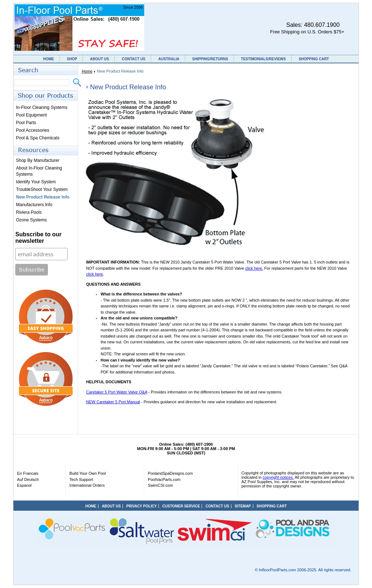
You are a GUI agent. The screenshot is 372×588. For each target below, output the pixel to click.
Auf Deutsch (28, 479)
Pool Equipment (31, 115)
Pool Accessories (33, 130)
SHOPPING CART (314, 59)
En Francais (28, 473)
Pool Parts (26, 123)
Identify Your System (36, 182)
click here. (254, 268)
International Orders (87, 485)
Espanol (24, 485)
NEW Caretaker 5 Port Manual (113, 402)
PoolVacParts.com (164, 479)
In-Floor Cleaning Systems (42, 107)
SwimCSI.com (160, 485)
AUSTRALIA (169, 59)
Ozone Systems (31, 220)
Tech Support (81, 479)
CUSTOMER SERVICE (181, 506)
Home (87, 71)
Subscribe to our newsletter (38, 238)
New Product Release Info (43, 197)
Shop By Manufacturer (38, 160)
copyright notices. (278, 477)
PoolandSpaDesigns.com (170, 473)
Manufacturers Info (34, 205)
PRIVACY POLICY (142, 506)
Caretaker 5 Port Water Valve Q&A (117, 392)
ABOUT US (100, 59)
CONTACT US (134, 59)
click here (94, 274)
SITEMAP (243, 506)
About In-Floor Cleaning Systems (39, 171)
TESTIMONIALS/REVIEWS (263, 59)
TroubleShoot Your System (42, 189)
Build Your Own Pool (88, 473)
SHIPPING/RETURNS (210, 59)
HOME (49, 59)
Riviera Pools (29, 212)
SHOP (72, 59)
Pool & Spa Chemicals (38, 138)
